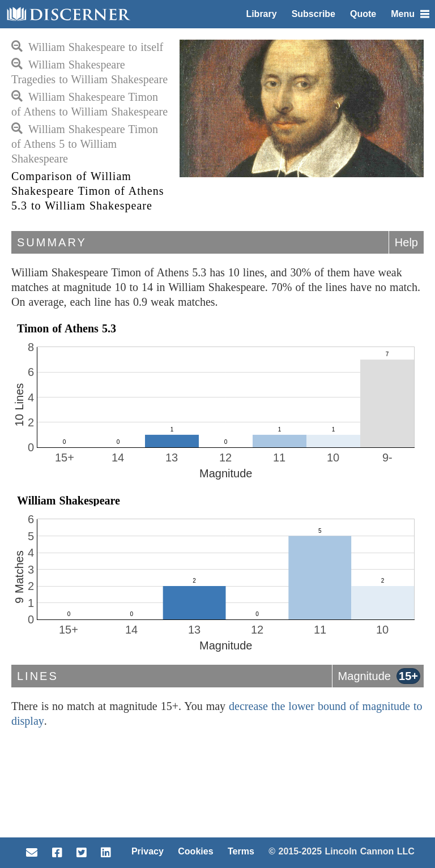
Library (261, 14)
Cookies (195, 851)
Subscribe (314, 14)
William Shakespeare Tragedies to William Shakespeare (89, 72)
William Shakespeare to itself (87, 47)
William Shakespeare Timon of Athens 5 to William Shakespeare (85, 144)
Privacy (148, 851)
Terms (241, 851)
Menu (410, 14)
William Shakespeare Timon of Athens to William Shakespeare (89, 104)
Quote (363, 14)
